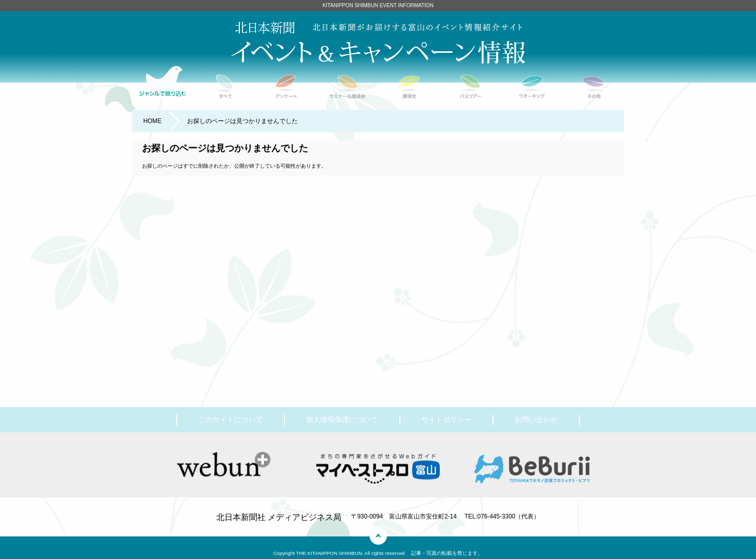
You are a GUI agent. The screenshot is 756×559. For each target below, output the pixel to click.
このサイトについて (231, 420)
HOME (152, 121)
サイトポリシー (446, 420)
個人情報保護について (342, 420)
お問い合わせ (536, 420)
